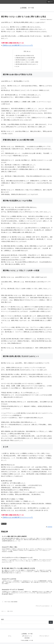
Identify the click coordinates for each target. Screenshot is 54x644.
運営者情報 (27, 639)
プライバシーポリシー (44, 637)
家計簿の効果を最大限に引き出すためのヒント (27, 65)
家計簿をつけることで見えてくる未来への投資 (27, 62)
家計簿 (17, 45)
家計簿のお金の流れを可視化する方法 (25, 56)
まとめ (17, 67)
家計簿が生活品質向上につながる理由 (25, 60)
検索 (2, 621)
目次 (25, 51)
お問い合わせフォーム (27, 637)
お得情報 (4, 525)
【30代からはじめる (9, 45)
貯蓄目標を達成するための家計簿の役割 (25, 58)
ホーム (10, 637)
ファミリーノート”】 (26, 45)
